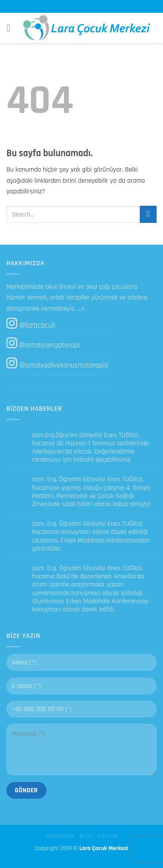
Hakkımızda (60, 836)
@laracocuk (37, 325)
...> (81, 309)
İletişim (107, 836)
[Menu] (12, 28)
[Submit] (148, 214)
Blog (86, 836)
